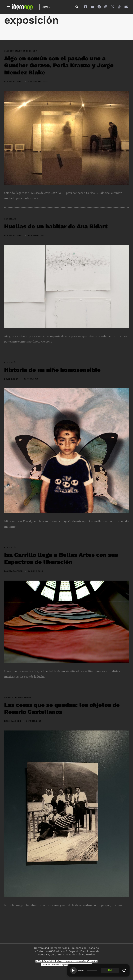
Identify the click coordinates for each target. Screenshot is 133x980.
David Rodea (11, 379)
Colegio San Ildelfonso (17, 698)
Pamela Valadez (13, 82)
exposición (10, 362)
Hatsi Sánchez (13, 721)
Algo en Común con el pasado (21, 51)
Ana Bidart (10, 219)
